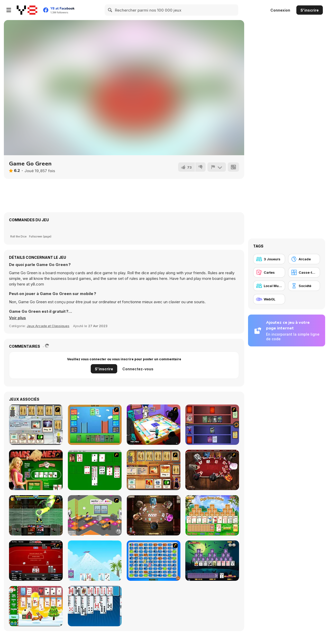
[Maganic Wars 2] (154, 470)
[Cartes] (269, 272)
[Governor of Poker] (212, 470)
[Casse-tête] (304, 272)
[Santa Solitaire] (36, 606)
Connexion (280, 10)
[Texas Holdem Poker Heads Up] (36, 561)
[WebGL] (269, 299)
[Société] (304, 286)
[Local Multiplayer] (269, 286)
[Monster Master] (212, 425)
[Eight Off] (95, 606)
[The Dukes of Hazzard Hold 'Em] (36, 470)
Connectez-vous (138, 369)
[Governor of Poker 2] (154, 515)
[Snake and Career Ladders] (95, 515)
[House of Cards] (95, 561)
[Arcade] (304, 259)
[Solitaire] (95, 470)
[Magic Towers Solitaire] (212, 515)
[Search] (110, 10)
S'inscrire (310, 10)
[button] (17, 318)
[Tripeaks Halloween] (212, 561)
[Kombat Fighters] (36, 515)
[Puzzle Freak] (154, 425)
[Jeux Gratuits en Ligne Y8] (27, 10)
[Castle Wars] (95, 425)
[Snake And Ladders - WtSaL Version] (154, 561)
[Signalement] (217, 167)
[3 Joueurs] (269, 259)
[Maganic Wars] (36, 425)
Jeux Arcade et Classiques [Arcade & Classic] (48, 326)
